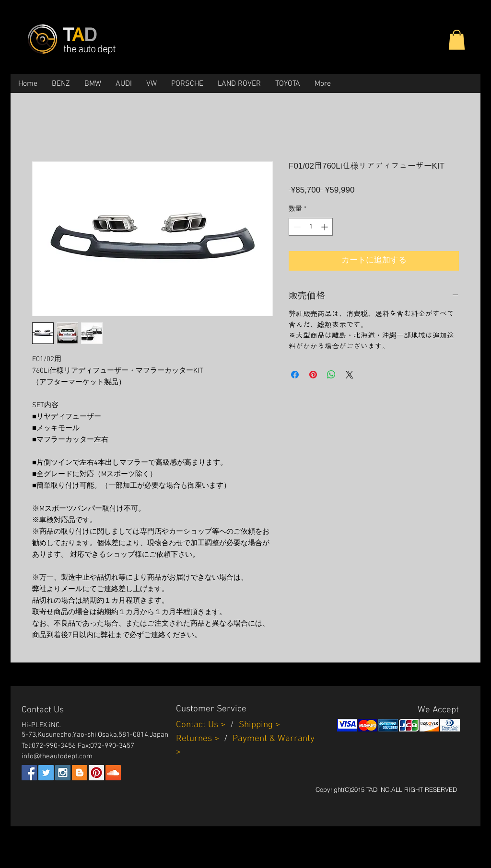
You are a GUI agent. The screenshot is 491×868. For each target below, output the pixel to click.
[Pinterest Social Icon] (96, 773)
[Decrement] (296, 227)
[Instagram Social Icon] (63, 773)
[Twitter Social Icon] (46, 773)
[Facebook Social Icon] (29, 773)
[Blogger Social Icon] (80, 773)
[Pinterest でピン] (313, 375)
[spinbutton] (311, 227)
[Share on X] (350, 375)
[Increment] (325, 227)
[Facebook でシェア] (295, 375)
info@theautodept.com (57, 756)
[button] (457, 40)
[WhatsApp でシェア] (331, 375)
